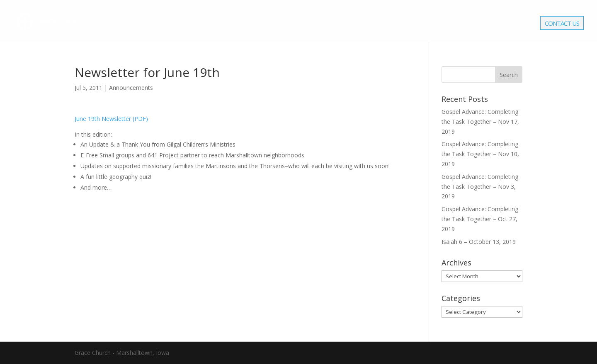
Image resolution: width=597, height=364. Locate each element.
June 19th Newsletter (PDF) (111, 119)
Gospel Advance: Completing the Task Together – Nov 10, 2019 (480, 154)
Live (501, 24)
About (340, 24)
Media (467, 24)
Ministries (384, 24)
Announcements (131, 88)
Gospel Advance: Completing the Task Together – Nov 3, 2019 (480, 187)
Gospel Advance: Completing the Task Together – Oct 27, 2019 (480, 219)
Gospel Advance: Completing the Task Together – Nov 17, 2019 (480, 122)
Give (523, 24)
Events (429, 24)
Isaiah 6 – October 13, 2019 (479, 242)
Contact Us (562, 24)
